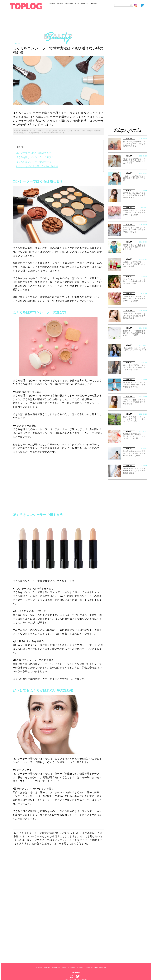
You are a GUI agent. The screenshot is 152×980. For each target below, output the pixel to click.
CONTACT (89, 968)
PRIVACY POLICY (100, 968)
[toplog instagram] (137, 5)
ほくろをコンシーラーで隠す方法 (33, 162)
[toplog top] (26, 6)
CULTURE (85, 4)
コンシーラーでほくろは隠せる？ (33, 153)
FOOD (77, 4)
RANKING (93, 4)
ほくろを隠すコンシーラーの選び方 (35, 157)
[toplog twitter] (144, 5)
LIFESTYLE (69, 4)
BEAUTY (60, 4)
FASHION (52, 4)
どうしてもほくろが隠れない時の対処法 (37, 166)
